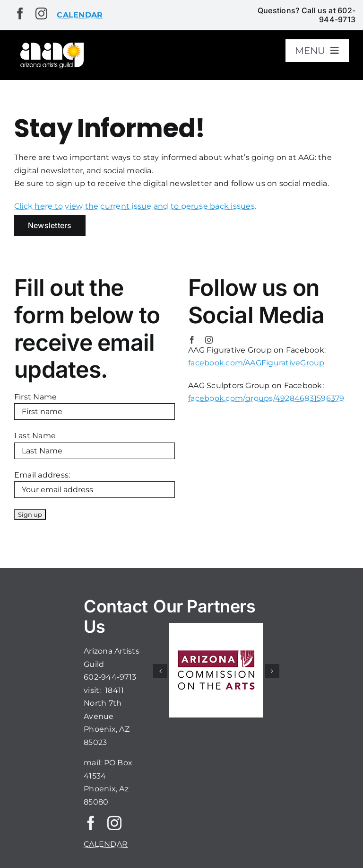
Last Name (35, 436)
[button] (160, 671)
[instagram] (41, 13)
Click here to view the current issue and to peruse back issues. (135, 206)
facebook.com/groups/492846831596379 (266, 398)
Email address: (42, 475)
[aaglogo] (51, 44)
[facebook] (20, 13)
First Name (35, 397)
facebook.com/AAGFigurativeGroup (256, 363)
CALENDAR (106, 844)
